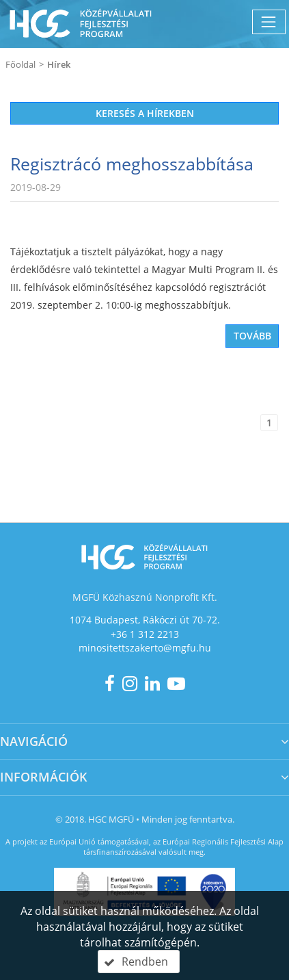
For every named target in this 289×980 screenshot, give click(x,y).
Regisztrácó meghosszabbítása (132, 164)
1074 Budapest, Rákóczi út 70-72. (145, 620)
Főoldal (20, 64)
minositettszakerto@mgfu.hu (145, 648)
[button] (139, 962)
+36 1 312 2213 (145, 634)
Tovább (252, 336)
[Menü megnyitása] (269, 22)
